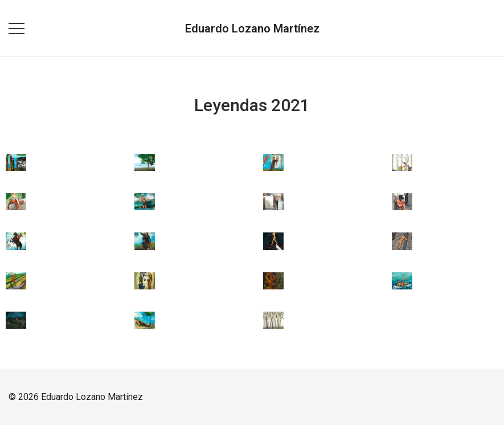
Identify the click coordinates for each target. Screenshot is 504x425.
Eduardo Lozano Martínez (252, 28)
